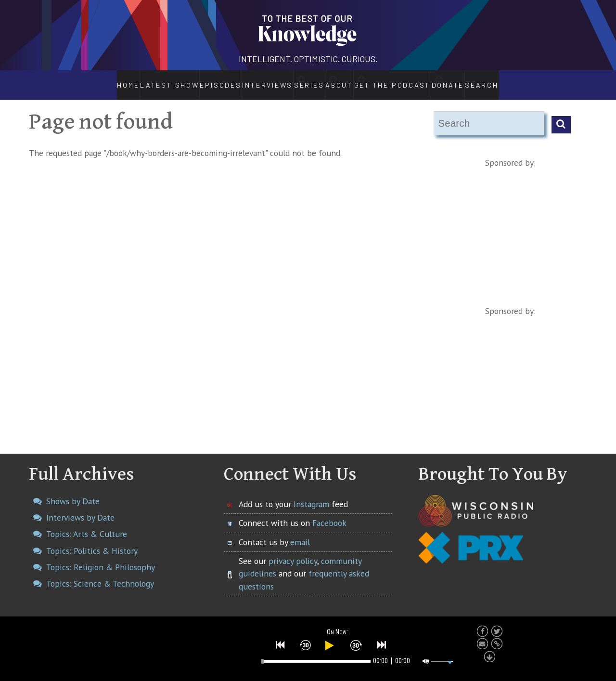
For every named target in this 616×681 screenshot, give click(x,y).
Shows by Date (73, 491)
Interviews (242, 80)
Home (102, 80)
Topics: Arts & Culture (87, 524)
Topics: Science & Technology (100, 573)
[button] (281, 644)
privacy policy (293, 551)
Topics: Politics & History (92, 541)
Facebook (329, 513)
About (346, 80)
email (300, 532)
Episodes (193, 80)
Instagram (311, 494)
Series (298, 80)
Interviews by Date (80, 507)
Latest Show (145, 80)
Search (510, 80)
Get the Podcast (409, 80)
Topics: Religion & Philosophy (101, 557)
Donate (473, 80)
